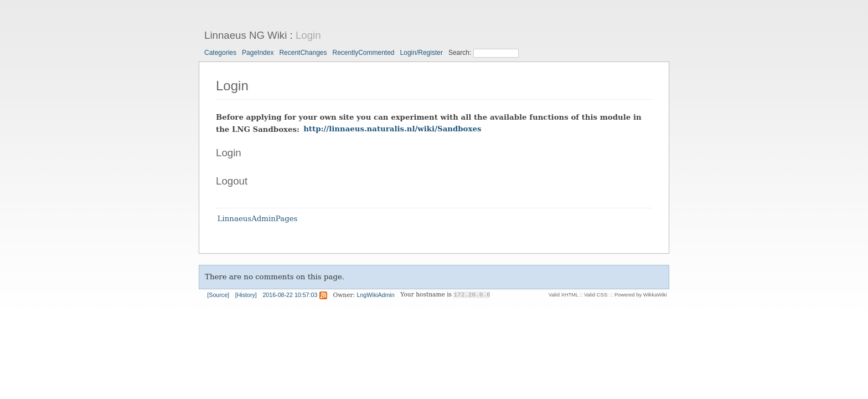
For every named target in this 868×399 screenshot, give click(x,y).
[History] (246, 295)
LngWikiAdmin (376, 295)
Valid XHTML (564, 295)
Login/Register (422, 53)
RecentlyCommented (363, 53)
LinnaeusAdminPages (258, 219)
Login (308, 35)
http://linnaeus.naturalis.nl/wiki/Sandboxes (392, 129)
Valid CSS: (596, 295)
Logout (232, 181)
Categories (220, 53)
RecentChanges (303, 53)
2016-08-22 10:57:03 (290, 295)
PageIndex (258, 53)
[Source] (218, 295)
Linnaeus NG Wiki (246, 35)
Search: (461, 53)
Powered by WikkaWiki (641, 295)
